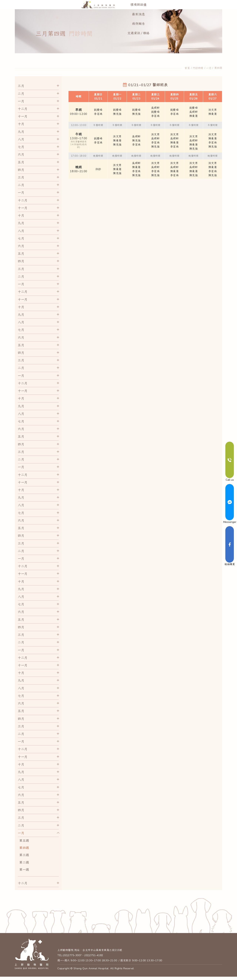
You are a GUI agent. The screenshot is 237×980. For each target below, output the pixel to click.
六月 (21, 163)
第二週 (24, 871)
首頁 (187, 77)
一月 (209, 77)
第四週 (218, 77)
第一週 (24, 878)
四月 (21, 179)
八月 (21, 148)
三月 (21, 95)
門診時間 (198, 77)
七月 (21, 156)
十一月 (23, 125)
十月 (21, 133)
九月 (21, 140)
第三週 (24, 864)
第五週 (24, 849)
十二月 (23, 118)
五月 (21, 171)
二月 (21, 102)
